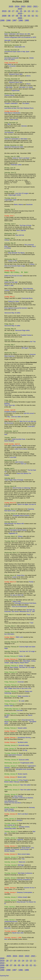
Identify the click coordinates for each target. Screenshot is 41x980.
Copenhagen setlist (10, 201)
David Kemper (24, 851)
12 (33, 11)
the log (25, 751)
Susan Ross (21, 577)
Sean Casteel (14, 669)
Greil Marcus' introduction (12, 113)
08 (9, 16)
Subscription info (20, 47)
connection (13, 66)
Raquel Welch (24, 664)
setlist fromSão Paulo (19, 441)
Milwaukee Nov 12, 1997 (27, 613)
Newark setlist (22, 729)
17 (13, 11)
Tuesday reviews (24, 828)
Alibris (9, 64)
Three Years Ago (10, 407)
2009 (4, 16)
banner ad (11, 826)
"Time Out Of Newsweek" (19, 608)
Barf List (24, 465)
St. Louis (22, 702)
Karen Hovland (9, 442)
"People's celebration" (11, 103)
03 (29, 16)
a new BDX (31, 428)
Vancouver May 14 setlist (12, 327)
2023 (23, 7)
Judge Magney (14, 664)
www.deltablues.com (11, 802)
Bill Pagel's (25, 349)
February (17, 783)
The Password (9, 132)
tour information (9, 635)
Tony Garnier (15, 851)
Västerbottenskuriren (11, 923)
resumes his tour (29, 889)
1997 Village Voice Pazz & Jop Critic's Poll (18, 690)
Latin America (19, 463)
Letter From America (21, 450)
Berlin (16, 206)
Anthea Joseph (22, 898)
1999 (2, 20)
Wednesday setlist (10, 830)
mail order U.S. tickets (26, 87)
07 (13, 16)
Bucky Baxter (26, 849)
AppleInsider (16, 90)
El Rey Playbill (23, 781)
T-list (23, 860)
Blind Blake (27, 662)
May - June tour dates (14, 418)
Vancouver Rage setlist (22, 332)
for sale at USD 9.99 (17, 596)
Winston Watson (10, 852)
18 (9, 11)
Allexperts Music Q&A (16, 74)
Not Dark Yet (31, 611)
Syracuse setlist (24, 761)
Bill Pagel (21, 866)
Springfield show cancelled (24, 771)
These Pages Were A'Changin (14, 481)
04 (25, 16)
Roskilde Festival (26, 336)
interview (24, 126)
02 (33, 16)
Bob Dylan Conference (25, 874)
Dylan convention (23, 697)
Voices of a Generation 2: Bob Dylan (16, 139)
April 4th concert (29, 415)
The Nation (26, 103)
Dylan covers (14, 119)
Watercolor (22, 863)
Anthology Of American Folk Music (25, 604)
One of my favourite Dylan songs (15, 267)
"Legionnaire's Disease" (15, 756)
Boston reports (23, 775)
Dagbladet (12, 535)
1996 (21, 20)
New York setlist (25, 786)
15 (21, 11)
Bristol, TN (23, 667)
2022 (29, 7)
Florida (31, 583)
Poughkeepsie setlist (27, 764)
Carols (14, 578)
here (6, 436)
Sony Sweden (18, 797)
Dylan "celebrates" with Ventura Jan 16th (17, 34)
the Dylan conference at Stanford (23, 799)
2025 (11, 7)
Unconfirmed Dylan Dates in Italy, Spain (17, 52)
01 (37, 16)
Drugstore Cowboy (10, 413)
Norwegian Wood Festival (21, 517)
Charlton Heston (10, 95)
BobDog (7, 405)
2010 (20, 14)
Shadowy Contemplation (25, 894)
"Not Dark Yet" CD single (27, 653)
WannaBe (7, 40)
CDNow (7, 241)
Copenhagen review (15, 196)
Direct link (7, 929)
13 (29, 11)
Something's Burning (24, 739)
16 (17, 11)
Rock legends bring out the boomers (16, 309)
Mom (6, 941)
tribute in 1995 (9, 287)
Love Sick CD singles (22, 195)
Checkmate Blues (27, 300)
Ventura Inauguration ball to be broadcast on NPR (20, 37)
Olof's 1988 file (21, 232)
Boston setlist (22, 778)
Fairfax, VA (22, 657)
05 (21, 16)
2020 (20, 9)
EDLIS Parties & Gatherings (22, 489)
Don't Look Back (23, 815)
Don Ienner (15, 613)
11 (37, 11)
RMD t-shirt (19, 638)
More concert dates (24, 855)
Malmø (21, 206)
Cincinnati (21, 683)
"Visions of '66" (12, 262)
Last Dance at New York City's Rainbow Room (19, 108)
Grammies (8, 613)
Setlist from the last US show (13, 277)
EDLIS (28, 76)
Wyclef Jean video (18, 934)
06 (17, 16)
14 (25, 11)
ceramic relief (9, 707)
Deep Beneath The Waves (16, 254)
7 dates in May (16, 603)
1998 (8, 20)
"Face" (29, 616)
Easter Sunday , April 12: (12, 445)
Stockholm (29, 206)
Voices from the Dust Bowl (13, 804)
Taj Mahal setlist (23, 744)
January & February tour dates (14, 147)
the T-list (33, 343)
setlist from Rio (17, 447)
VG (16, 535)
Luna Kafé (13, 459)
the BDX (20, 822)
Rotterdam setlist (16, 165)
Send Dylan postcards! (12, 58)
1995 (27, 20)
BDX (9, 124)
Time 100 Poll (20, 237)
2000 (20, 18)
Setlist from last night (11, 283)
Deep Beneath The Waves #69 (14, 525)
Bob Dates (9, 87)
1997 (14, 20)
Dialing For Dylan (14, 303)
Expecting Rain (4, 977)
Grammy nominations (24, 881)
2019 (4, 11)
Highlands (20, 841)
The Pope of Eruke (25, 227)
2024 (17, 7)
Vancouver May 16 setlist (12, 314)
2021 (35, 7)
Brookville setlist (24, 747)
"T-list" (31, 624)
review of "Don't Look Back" (21, 158)
